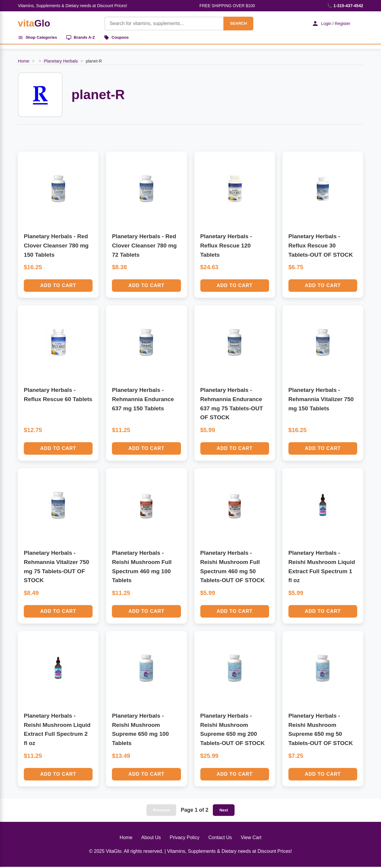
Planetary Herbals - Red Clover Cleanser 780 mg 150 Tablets (56, 247)
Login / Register (329, 24)
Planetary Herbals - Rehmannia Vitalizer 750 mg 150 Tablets (321, 400)
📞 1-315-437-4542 (345, 6)
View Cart (251, 839)
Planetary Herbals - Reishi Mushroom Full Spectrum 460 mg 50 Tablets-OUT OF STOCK (233, 568)
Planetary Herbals (61, 62)
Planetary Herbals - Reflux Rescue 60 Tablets (58, 396)
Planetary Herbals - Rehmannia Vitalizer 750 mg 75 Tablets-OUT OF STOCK (56, 568)
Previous (161, 811)
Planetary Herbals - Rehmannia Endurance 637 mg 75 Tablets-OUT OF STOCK (232, 405)
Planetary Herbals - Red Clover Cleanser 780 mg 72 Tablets (144, 247)
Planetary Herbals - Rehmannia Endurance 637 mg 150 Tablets (143, 400)
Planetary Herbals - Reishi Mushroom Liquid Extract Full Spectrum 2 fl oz (57, 731)
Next (224, 811)
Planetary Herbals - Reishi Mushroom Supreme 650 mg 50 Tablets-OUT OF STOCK (321, 731)
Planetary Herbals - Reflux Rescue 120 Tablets (226, 247)
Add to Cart (58, 287)
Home (24, 62)
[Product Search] (161, 24)
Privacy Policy (185, 839)
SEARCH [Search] (236, 23)
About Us (151, 839)
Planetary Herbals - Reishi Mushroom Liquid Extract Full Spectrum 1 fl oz (322, 568)
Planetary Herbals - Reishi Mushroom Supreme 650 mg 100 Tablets (140, 731)
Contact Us (220, 839)
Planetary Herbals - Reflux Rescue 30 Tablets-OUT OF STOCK (321, 247)
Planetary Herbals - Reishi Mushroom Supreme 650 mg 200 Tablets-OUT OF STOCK (233, 731)
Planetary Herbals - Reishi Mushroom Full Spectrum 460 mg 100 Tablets (142, 568)
